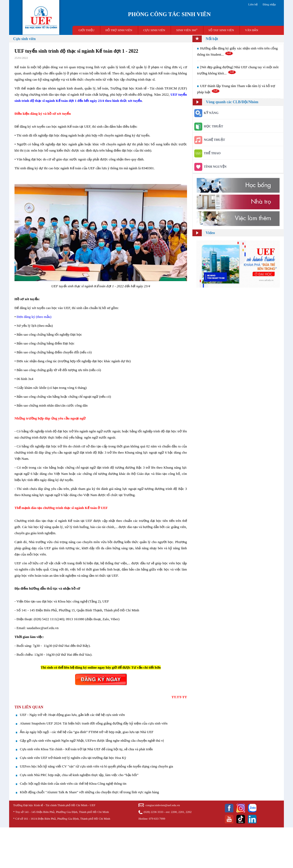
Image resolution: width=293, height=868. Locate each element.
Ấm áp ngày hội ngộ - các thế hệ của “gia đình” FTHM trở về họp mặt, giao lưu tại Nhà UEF (87, 732)
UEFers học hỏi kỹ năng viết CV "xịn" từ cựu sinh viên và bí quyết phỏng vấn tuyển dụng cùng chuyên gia (96, 766)
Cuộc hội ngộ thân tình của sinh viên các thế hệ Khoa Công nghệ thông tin (73, 783)
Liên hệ (253, 4)
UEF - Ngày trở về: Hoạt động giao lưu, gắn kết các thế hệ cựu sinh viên (72, 715)
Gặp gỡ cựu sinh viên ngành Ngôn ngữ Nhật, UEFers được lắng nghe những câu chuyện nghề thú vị (92, 740)
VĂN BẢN (252, 30)
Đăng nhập (269, 4)
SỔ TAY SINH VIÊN (221, 30)
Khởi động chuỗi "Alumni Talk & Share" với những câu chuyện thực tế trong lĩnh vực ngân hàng (89, 792)
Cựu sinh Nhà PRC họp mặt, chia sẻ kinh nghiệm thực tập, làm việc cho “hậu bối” (79, 775)
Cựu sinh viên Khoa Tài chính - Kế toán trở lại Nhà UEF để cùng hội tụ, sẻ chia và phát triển (86, 749)
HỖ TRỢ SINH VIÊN (119, 30)
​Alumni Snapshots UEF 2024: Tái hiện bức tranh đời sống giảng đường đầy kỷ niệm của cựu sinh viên (94, 723)
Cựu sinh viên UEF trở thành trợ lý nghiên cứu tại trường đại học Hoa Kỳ (73, 758)
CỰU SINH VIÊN (154, 30)
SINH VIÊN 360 (187, 30)
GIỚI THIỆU (87, 30)
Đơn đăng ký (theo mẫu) (34, 317)
